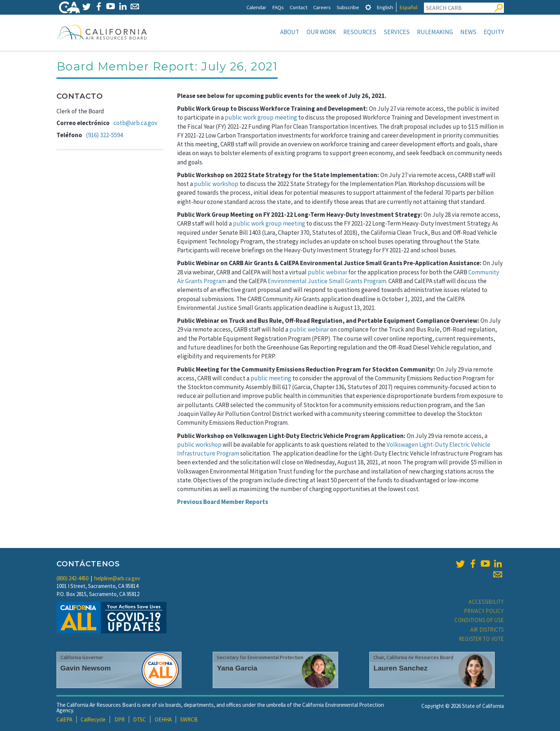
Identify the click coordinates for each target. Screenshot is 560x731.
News (468, 32)
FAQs (278, 7)
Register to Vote (482, 639)
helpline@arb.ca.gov (117, 578)
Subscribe (348, 7)
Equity (494, 32)
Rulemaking (435, 32)
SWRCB (189, 719)
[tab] (368, 7)
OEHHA (163, 719)
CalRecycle (93, 719)
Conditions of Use (479, 620)
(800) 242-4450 (72, 578)
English (385, 7)
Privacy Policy (484, 611)
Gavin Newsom (86, 668)
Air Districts (487, 630)
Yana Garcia (237, 668)
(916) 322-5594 (104, 135)
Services (397, 32)
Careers (322, 7)
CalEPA (64, 719)
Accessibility (486, 602)
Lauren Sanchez (400, 668)
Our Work (321, 32)
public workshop (216, 184)
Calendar (256, 7)
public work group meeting (261, 117)
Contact (299, 7)
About (290, 32)
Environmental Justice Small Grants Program (327, 281)
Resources (360, 32)
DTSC (140, 719)
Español (408, 7)
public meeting (271, 378)
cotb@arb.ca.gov (135, 123)
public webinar (327, 272)
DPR (120, 719)
